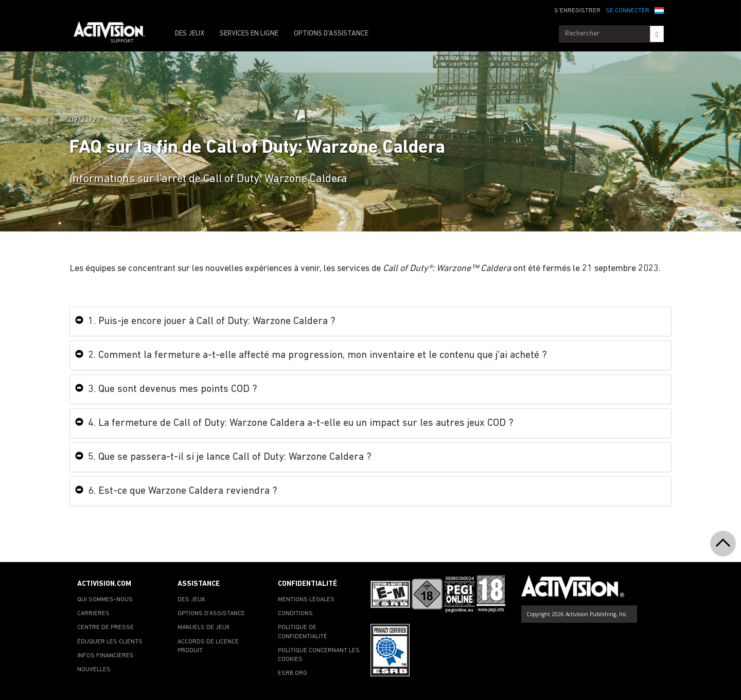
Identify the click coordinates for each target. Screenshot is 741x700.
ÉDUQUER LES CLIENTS (110, 642)
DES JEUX (190, 34)
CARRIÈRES (93, 614)
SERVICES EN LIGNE (249, 34)
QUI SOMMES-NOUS (105, 600)
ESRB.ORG (293, 673)
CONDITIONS (295, 614)
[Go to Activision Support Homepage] (114, 34)
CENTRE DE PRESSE (105, 627)
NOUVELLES (94, 670)
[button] (659, 10)
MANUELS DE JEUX (204, 627)
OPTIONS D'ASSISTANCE (331, 34)
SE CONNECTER (628, 11)
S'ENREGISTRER (577, 11)
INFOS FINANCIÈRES (105, 656)
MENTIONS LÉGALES (306, 600)
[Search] (657, 34)
